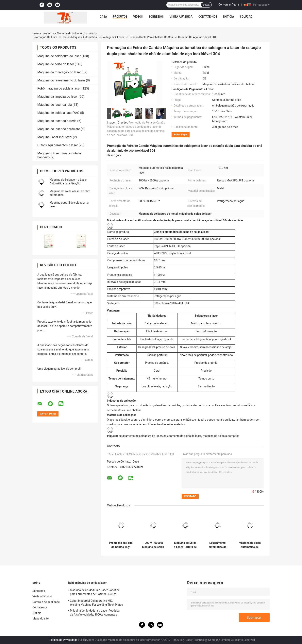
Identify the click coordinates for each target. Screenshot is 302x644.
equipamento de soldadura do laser (140, 436)
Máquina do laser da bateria (57, 121)
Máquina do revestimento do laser (61, 80)
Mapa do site (41, 619)
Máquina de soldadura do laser (76, 33)
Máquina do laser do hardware (59, 129)
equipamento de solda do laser (182, 436)
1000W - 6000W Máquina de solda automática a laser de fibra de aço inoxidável (153, 545)
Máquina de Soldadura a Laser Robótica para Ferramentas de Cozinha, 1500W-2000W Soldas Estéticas (95, 593)
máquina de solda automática (221, 436)
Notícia (229, 17)
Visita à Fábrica (181, 17)
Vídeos (138, 17)
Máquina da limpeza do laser (58, 97)
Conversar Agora (229, 5)
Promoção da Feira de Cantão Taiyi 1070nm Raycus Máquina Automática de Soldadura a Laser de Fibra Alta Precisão (121, 545)
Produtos (120, 17)
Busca (206, 5)
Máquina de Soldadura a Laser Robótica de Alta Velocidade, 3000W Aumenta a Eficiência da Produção (95, 613)
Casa (103, 17)
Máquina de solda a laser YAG (58, 113)
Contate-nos (208, 17)
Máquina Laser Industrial (55, 137)
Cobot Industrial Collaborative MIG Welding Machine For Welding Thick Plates (96, 603)
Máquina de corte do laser (56, 64)
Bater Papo (181, 135)
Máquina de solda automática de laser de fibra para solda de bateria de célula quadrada (250, 545)
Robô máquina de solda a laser (59, 88)
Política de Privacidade (63, 640)
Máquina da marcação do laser (59, 72)
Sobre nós (156, 17)
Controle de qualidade (46, 602)
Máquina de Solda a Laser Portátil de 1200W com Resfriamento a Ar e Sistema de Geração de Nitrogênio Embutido (185, 545)
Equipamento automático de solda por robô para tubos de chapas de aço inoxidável (218, 545)
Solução (246, 17)
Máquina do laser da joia (55, 105)
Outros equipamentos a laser (58, 145)
